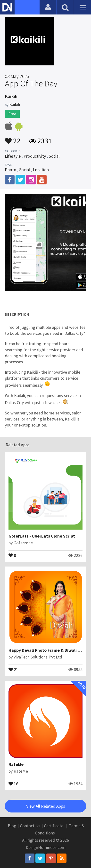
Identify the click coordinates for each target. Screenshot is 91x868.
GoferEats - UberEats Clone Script (42, 536)
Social (54, 156)
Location (41, 170)
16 (13, 783)
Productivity (35, 156)
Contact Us (30, 826)
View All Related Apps (46, 806)
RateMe (16, 764)
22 (13, 139)
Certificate (54, 826)
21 (13, 669)
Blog (12, 826)
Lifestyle (13, 156)
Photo (11, 170)
